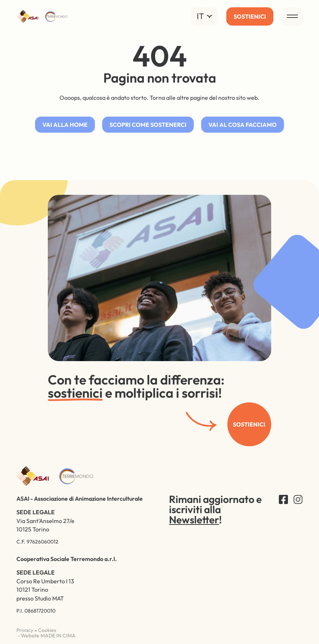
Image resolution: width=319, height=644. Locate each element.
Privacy (25, 630)
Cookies (47, 630)
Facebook (283, 499)
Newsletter (194, 520)
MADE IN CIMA (58, 636)
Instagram (298, 499)
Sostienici (249, 425)
